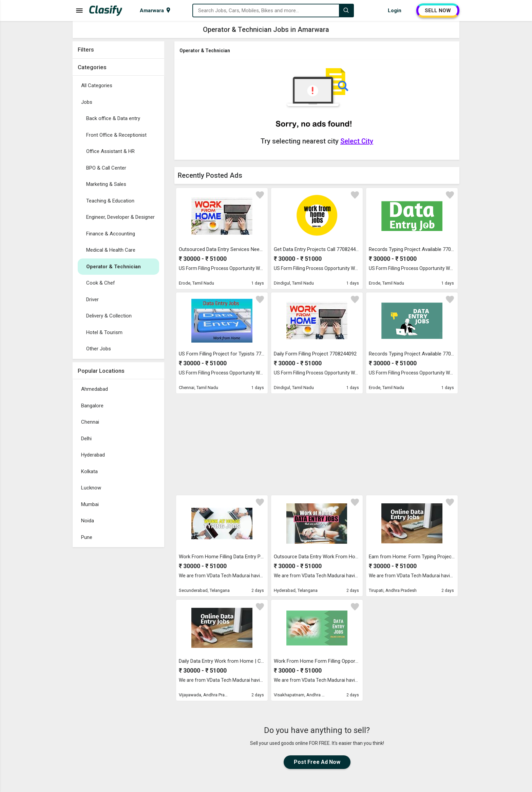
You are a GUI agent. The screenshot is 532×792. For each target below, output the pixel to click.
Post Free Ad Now (317, 762)
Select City (357, 141)
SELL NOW (438, 11)
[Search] (346, 11)
